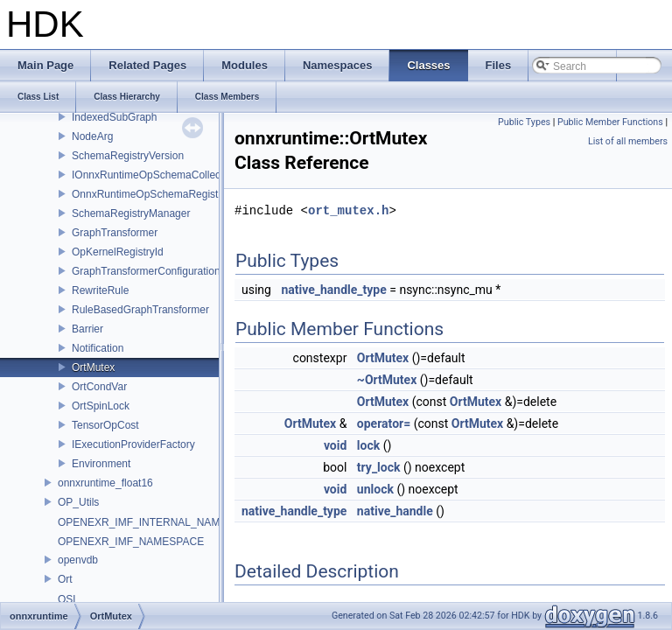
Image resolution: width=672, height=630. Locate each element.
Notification (98, 348)
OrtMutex (93, 367)
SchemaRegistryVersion (128, 156)
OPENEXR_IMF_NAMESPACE (131, 542)
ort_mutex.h (348, 210)
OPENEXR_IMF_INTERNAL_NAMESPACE (160, 522)
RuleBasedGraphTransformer (140, 310)
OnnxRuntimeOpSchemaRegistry (149, 194)
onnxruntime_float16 (105, 483)
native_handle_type (333, 290)
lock (368, 445)
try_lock (379, 467)
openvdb (78, 560)
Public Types (524, 122)
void (335, 445)
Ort (65, 579)
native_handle (395, 511)
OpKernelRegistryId (118, 252)
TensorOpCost (105, 425)
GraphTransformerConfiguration (146, 271)
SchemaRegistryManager (131, 213)
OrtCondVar (99, 387)
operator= (384, 423)
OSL (68, 599)
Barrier (87, 329)
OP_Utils (78, 502)
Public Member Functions (610, 122)
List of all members (628, 141)
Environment (101, 464)
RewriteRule (100, 290)
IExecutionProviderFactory (133, 444)
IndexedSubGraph (114, 117)
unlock (375, 489)
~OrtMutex (387, 380)
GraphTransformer (115, 233)
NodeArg (92, 136)
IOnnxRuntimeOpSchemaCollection (154, 175)
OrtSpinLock (101, 406)
